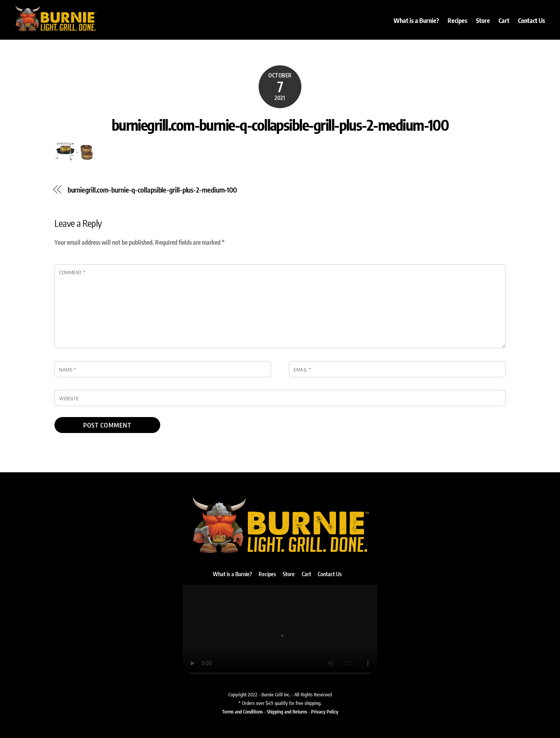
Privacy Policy (325, 712)
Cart (504, 21)
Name (68, 370)
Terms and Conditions (242, 712)
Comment (73, 272)
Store (483, 21)
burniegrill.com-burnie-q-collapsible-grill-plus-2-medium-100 (280, 124)
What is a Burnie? (416, 21)
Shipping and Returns (287, 712)
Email (303, 370)
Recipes (458, 21)
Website (69, 398)
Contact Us (532, 21)
